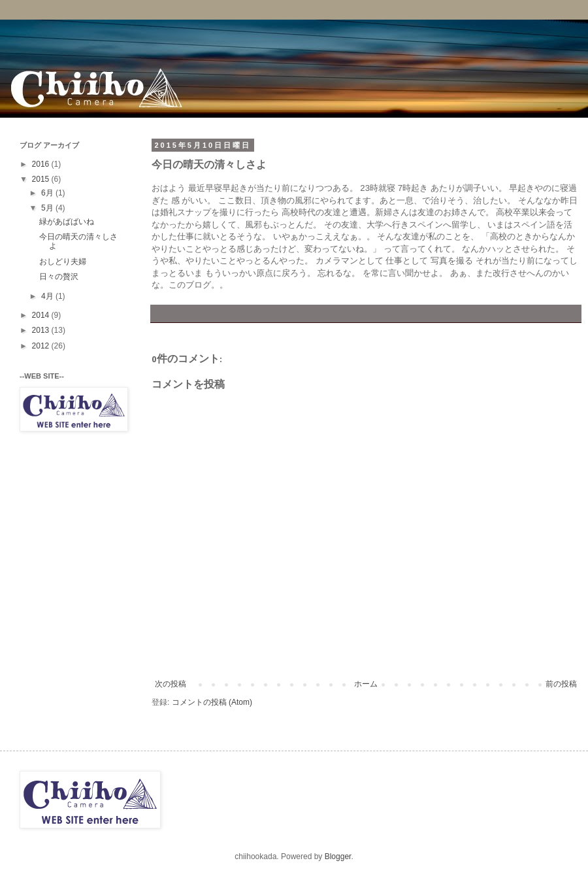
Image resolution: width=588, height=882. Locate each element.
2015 (42, 179)
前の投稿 (561, 684)
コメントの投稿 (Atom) (212, 702)
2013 (42, 330)
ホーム (366, 684)
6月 (48, 193)
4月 (48, 296)
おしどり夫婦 (63, 262)
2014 (42, 315)
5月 (48, 208)
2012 (42, 346)
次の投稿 (171, 684)
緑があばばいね (67, 222)
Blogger (338, 857)
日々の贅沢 (59, 277)
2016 (42, 164)
